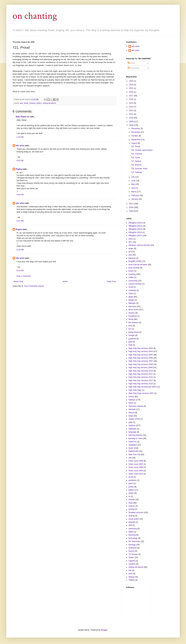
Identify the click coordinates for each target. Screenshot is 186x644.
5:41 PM (20, 221)
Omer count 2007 (136, 464)
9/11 (130, 242)
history (131, 397)
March (134, 192)
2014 (131, 107)
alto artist (20, 146)
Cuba (131, 294)
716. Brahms (136, 165)
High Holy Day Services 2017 (141, 380)
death (131, 297)
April (133, 188)
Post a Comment (24, 276)
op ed (131, 477)
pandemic (133, 480)
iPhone (131, 413)
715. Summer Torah (139, 169)
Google (132, 335)
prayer (131, 493)
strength (132, 522)
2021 (131, 88)
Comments (134, 68)
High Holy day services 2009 (140, 368)
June (134, 181)
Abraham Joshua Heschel (139, 245)
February (135, 195)
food (130, 326)
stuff (130, 525)
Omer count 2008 (136, 467)
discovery (132, 306)
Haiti (130, 345)
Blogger (104, 630)
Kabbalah (132, 429)
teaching (132, 535)
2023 (131, 85)
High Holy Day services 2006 (141, 358)
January (135, 199)
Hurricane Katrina (136, 406)
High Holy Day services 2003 (141, 348)
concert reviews (135, 284)
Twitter (131, 557)
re (129, 496)
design (131, 300)
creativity (132, 290)
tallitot (131, 532)
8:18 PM (20, 250)
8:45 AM (20, 161)
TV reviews (133, 554)
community (133, 281)
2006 (131, 207)
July (133, 177)
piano (131, 483)
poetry (131, 487)
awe (21, 103)
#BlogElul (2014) (135, 226)
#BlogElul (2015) (135, 229)
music (131, 448)
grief (130, 342)
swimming (133, 529)
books (131, 271)
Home (65, 282)
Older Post (111, 282)
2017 (131, 96)
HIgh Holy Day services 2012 (141, 377)
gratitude (132, 339)
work (130, 574)
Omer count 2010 (136, 474)
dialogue (132, 303)
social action (134, 519)
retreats (132, 500)
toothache (133, 548)
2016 (131, 99)
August (135, 143)
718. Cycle (135, 158)
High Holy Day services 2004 (141, 351)
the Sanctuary (134, 541)
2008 (131, 125)
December (136, 129)
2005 (131, 211)
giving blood (134, 332)
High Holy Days (135, 390)
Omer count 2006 (136, 461)
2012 (131, 111)
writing (131, 577)
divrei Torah (133, 310)
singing (131, 516)
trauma (131, 551)
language (132, 432)
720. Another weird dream (142, 150)
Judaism (32, 103)
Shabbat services (136, 512)
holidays (132, 400)
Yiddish (132, 580)
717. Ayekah (136, 161)
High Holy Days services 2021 (141, 393)
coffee (131, 277)
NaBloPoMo (134, 451)
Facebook (133, 316)
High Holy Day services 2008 (141, 364)
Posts (131, 63)
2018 (131, 92)
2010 (131, 118)
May (133, 184)
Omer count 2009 (136, 471)
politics (39, 103)
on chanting (35, 16)
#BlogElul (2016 (135, 232)
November (136, 132)
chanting (132, 274)
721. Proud (135, 147)
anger (131, 249)
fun (130, 329)
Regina (19, 169)
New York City (134, 455)
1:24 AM (20, 137)
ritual (131, 503)
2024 (131, 81)
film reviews (133, 323)
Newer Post (18, 282)
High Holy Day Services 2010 (141, 371)
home (131, 403)
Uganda (132, 561)
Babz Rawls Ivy (23, 117)
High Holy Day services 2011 (141, 374)
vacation (132, 564)
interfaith (132, 409)
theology (132, 545)
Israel (131, 416)
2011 (131, 114)
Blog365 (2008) (135, 261)
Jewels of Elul (134, 419)
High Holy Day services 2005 (141, 355)
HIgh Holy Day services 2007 (141, 361)
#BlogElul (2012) (135, 223)
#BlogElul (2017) (135, 236)
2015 (131, 103)
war (130, 570)
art (130, 252)
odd (130, 458)
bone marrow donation (138, 265)
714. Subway (136, 172)
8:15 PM (20, 271)
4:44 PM (20, 195)
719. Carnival (136, 154)
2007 (131, 204)
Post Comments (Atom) (34, 286)
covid (131, 287)
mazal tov (132, 442)
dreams (132, 313)
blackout (132, 258)
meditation (133, 445)
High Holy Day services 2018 (141, 384)
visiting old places (49, 103)
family (26, 103)
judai (130, 422)
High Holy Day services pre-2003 (142, 387)
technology (133, 538)
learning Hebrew (135, 435)
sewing (131, 509)
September (136, 140)
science (132, 506)
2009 (131, 122)
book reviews (134, 268)
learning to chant (135, 438)
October (135, 136)
